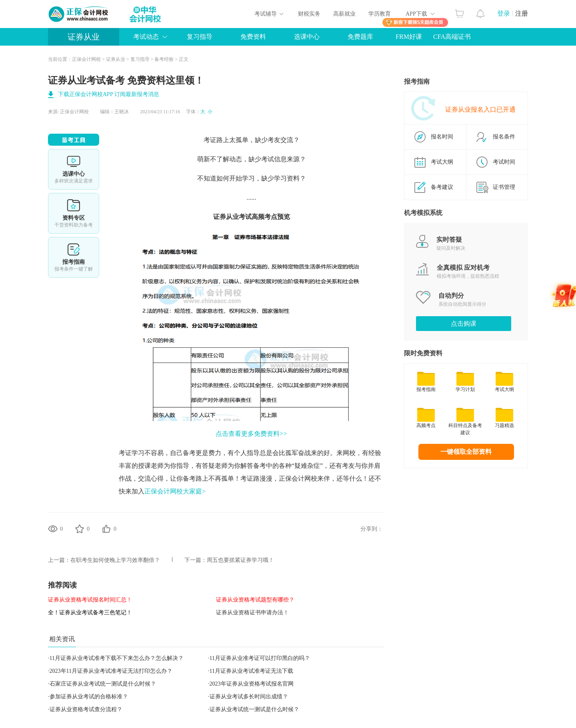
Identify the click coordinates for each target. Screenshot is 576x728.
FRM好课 (409, 37)
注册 (522, 13)
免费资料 (253, 37)
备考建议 (442, 187)
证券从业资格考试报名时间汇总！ (90, 600)
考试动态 (146, 37)
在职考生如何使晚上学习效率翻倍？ (115, 560)
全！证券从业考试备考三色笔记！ (90, 613)
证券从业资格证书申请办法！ (252, 613)
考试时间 (504, 162)
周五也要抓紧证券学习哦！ (240, 560)
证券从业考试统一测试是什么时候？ (254, 709)
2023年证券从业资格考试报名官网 (252, 684)
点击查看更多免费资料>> (251, 434)
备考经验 (164, 59)
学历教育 (380, 14)
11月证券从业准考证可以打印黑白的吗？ (260, 658)
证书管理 (504, 187)
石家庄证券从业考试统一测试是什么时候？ (103, 684)
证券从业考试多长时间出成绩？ (249, 697)
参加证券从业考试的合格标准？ (89, 697)
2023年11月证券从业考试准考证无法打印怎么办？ (111, 671)
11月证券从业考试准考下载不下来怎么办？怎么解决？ (117, 658)
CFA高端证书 (452, 37)
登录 (504, 13)
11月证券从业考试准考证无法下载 (251, 671)
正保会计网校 (86, 59)
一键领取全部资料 (466, 452)
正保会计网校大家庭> (175, 491)
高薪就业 (344, 14)
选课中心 (307, 37)
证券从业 (84, 37)
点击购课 (464, 324)
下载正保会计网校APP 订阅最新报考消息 (109, 94)
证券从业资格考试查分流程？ (86, 709)
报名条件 (504, 137)
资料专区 (74, 213)
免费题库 (360, 37)
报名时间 (442, 137)
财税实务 (309, 14)
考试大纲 (442, 162)
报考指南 (74, 257)
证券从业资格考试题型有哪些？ (255, 600)
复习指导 (200, 37)
